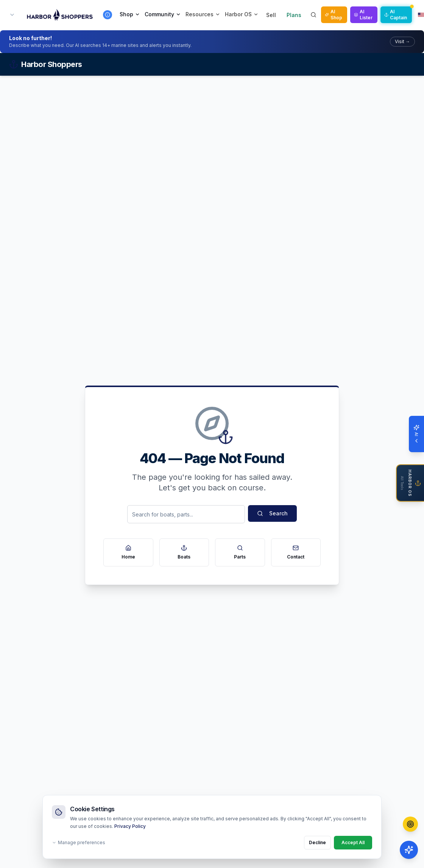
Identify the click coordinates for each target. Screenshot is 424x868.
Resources (203, 14)
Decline (317, 842)
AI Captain (396, 15)
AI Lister (363, 15)
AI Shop (334, 15)
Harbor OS (242, 14)
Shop (130, 14)
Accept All (353, 842)
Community (163, 14)
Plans (294, 15)
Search (272, 513)
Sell (271, 15)
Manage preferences (79, 842)
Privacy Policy (130, 826)
